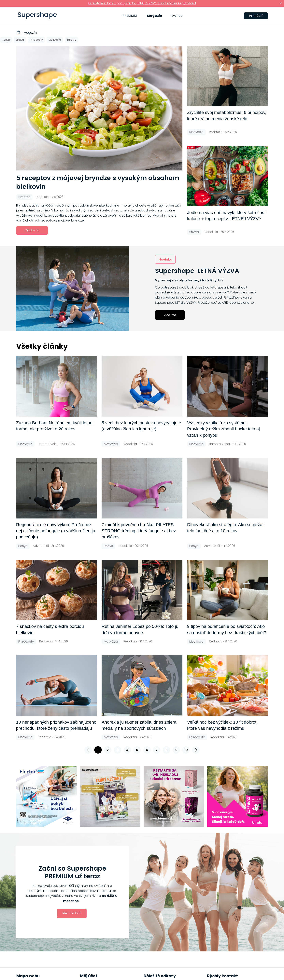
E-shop (177, 16)
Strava (20, 40)
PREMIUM (130, 16)
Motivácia (55, 40)
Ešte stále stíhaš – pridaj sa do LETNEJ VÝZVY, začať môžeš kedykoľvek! (142, 3)
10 (186, 750)
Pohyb (6, 40)
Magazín (155, 16)
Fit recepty (36, 40)
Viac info (170, 315)
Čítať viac (32, 230)
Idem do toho (72, 913)
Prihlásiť (256, 16)
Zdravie (71, 40)
